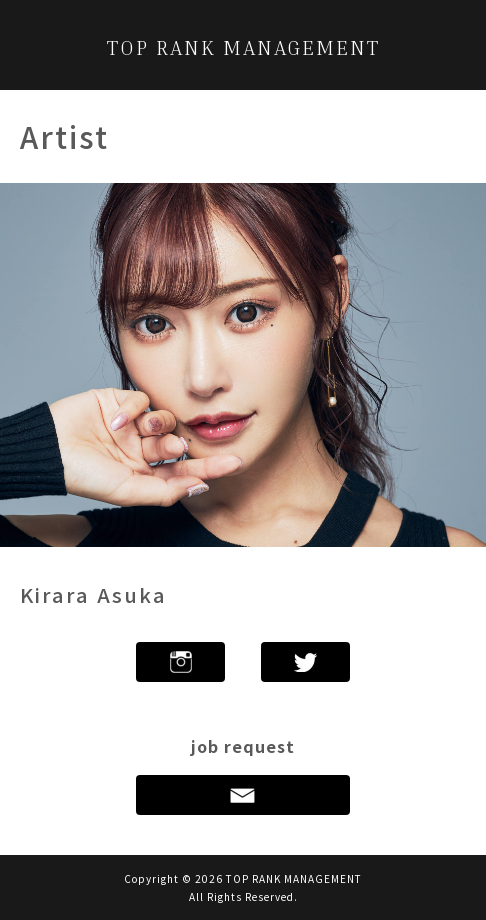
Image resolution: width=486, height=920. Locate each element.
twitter (305, 662)
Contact (243, 795)
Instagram (180, 662)
